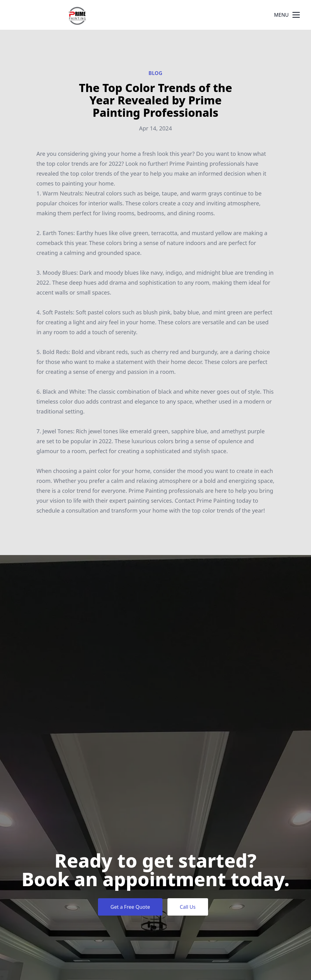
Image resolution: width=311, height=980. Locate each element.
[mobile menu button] (296, 15)
